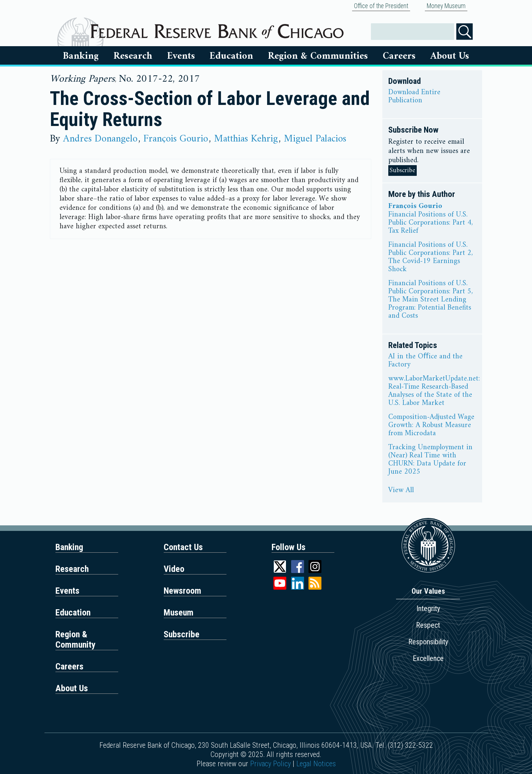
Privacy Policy (270, 764)
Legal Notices (316, 764)
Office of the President (381, 6)
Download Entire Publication (414, 97)
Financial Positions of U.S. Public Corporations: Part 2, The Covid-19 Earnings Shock (431, 258)
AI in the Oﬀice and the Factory (425, 361)
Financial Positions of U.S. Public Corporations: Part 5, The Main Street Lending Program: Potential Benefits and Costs (431, 300)
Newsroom (183, 591)
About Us (450, 56)
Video (174, 569)
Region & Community (76, 640)
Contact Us (183, 547)
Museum (179, 613)
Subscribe (403, 171)
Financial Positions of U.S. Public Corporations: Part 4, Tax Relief (431, 223)
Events (181, 56)
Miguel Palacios (315, 139)
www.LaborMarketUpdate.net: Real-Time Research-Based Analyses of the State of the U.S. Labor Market (434, 391)
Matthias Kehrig (246, 139)
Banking (81, 56)
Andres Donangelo (100, 139)
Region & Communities (318, 56)
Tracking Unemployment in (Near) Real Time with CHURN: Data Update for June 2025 (430, 460)
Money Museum (446, 6)
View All (401, 491)
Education (231, 56)
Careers (399, 56)
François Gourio (176, 139)
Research (133, 56)
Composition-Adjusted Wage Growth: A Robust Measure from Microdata (431, 426)
